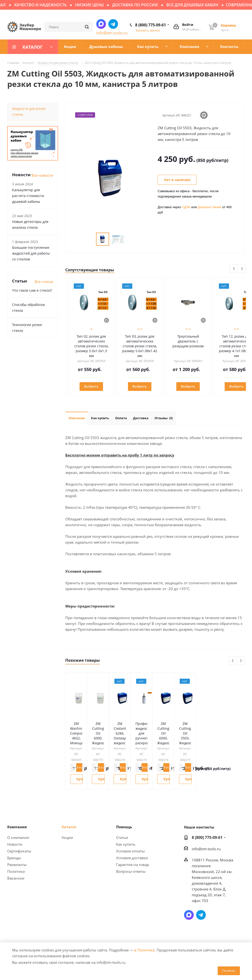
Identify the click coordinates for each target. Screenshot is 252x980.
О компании (18, 837)
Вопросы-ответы (131, 871)
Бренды (14, 858)
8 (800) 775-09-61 (151, 25)
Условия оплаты (130, 851)
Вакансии (16, 878)
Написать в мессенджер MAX (101, 24)
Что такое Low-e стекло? (32, 290)
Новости (15, 844)
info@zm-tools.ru (112, 33)
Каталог (69, 827)
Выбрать (87, 386)
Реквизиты (17, 865)
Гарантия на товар (133, 865)
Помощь (124, 827)
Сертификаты (19, 851)
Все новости (42, 175)
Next (242, 269)
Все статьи (44, 281)
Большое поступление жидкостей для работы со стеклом (31, 253)
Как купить (126, 844)
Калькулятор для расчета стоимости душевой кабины (28, 196)
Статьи (122, 837)
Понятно (229, 971)
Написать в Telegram (113, 24)
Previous (234, 269)
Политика (16, 871)
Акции (67, 837)
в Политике (145, 950)
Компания (17, 827)
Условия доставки (132, 858)
